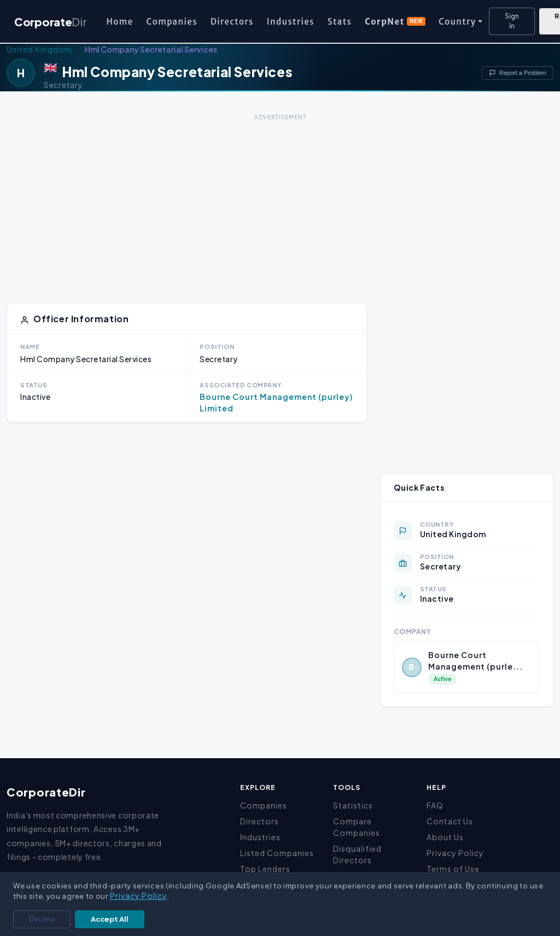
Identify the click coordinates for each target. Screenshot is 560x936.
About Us (445, 837)
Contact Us (450, 821)
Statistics (353, 805)
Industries (291, 22)
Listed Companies (277, 853)
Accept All (110, 919)
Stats (340, 22)
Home (119, 22)
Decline (42, 919)
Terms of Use (453, 869)
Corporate (50, 22)
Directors (232, 22)
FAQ (435, 805)
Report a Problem (518, 73)
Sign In (512, 21)
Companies (172, 22)
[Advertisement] (280, 200)
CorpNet (395, 22)
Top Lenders (265, 869)
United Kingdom (39, 49)
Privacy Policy (455, 853)
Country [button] (457, 22)
